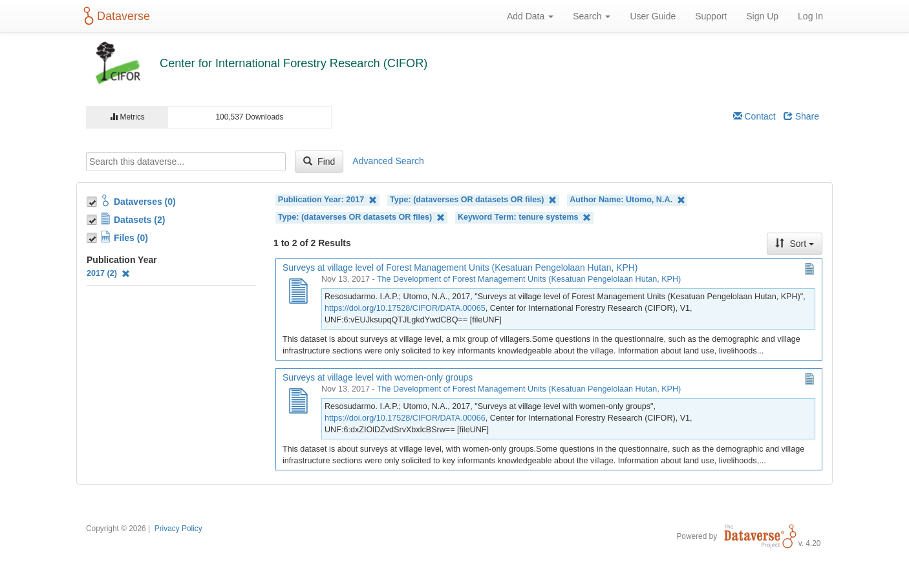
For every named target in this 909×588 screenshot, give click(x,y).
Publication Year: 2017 (327, 200)
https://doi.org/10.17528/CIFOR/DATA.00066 (405, 418)
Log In (810, 16)
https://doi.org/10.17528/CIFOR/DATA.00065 (405, 308)
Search (592, 16)
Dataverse (115, 16)
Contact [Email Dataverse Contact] (754, 116)
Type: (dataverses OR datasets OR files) (473, 200)
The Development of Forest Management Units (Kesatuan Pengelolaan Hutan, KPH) (529, 279)
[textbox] (186, 162)
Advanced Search (388, 161)
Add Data (530, 16)
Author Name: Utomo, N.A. (627, 200)
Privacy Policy (178, 529)
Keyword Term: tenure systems (524, 217)
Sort (795, 244)
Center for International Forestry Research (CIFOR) (294, 63)
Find (319, 162)
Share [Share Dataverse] (801, 116)
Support (711, 16)
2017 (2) (108, 273)
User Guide (653, 16)
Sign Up (762, 16)
